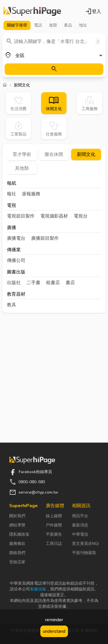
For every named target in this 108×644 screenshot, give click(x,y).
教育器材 (16, 295)
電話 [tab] (38, 25)
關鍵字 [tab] (17, 25)
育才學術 (22, 154)
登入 (93, 12)
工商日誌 (54, 544)
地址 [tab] (83, 25)
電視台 (81, 216)
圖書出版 (16, 272)
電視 (12, 206)
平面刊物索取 (84, 553)
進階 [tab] (53, 25)
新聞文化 (86, 154)
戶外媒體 (54, 525)
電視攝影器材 (54, 216)
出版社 (14, 283)
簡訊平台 (80, 516)
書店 (70, 283)
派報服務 (31, 194)
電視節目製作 (21, 216)
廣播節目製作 (45, 238)
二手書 (33, 283)
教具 (12, 305)
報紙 (12, 184)
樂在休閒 (54, 154)
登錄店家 (17, 562)
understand (54, 631)
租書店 (53, 283)
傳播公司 (16, 260)
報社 (12, 194)
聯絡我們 (17, 553)
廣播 (12, 228)
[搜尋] (54, 69)
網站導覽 (17, 525)
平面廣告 (54, 534)
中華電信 (80, 534)
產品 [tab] (68, 25)
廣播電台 (16, 238)
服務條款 (17, 544)
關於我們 (17, 516)
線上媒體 (54, 516)
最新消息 (80, 525)
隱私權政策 (19, 534)
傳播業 (14, 250)
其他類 (22, 168)
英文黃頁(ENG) (85, 544)
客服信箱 (38, 589)
